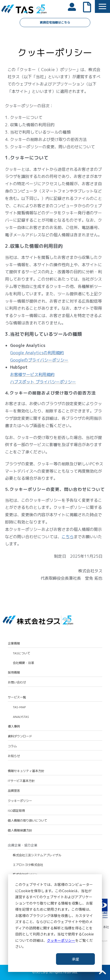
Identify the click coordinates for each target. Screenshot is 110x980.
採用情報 (14, 673)
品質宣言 (14, 791)
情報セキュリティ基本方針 (26, 771)
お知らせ (14, 756)
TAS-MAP (19, 707)
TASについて (22, 653)
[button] (102, 6)
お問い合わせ (17, 682)
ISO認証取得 (16, 811)
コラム (12, 746)
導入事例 (14, 726)
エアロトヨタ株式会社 (28, 865)
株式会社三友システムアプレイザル (37, 855)
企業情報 (14, 643)
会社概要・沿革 (23, 663)
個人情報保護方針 (20, 830)
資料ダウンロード (20, 736)
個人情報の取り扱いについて (27, 821)
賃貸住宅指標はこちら (55, 22)
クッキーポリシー (61, 940)
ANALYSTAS (21, 717)
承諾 (75, 959)
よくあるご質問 (90, 7)
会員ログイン (74, 6)
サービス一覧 (17, 697)
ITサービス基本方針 (21, 781)
